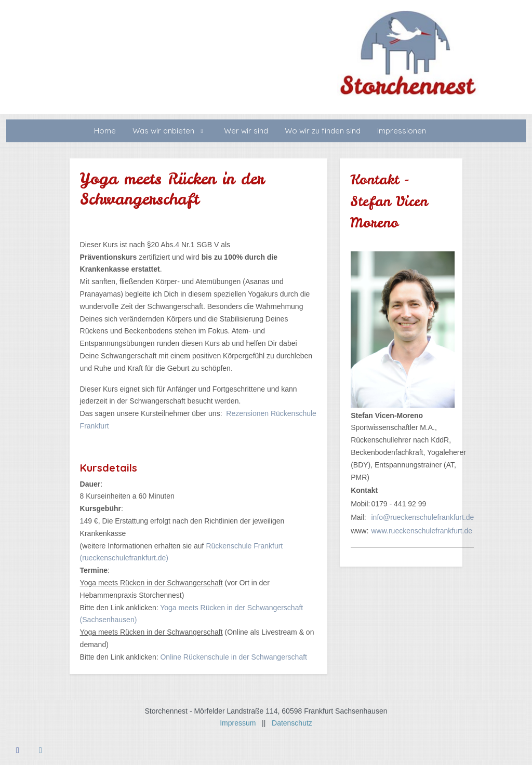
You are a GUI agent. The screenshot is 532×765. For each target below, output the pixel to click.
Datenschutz (292, 723)
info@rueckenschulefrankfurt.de (422, 517)
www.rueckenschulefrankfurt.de (422, 531)
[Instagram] (41, 750)
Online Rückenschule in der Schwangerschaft (234, 657)
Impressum (241, 723)
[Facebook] (18, 750)
